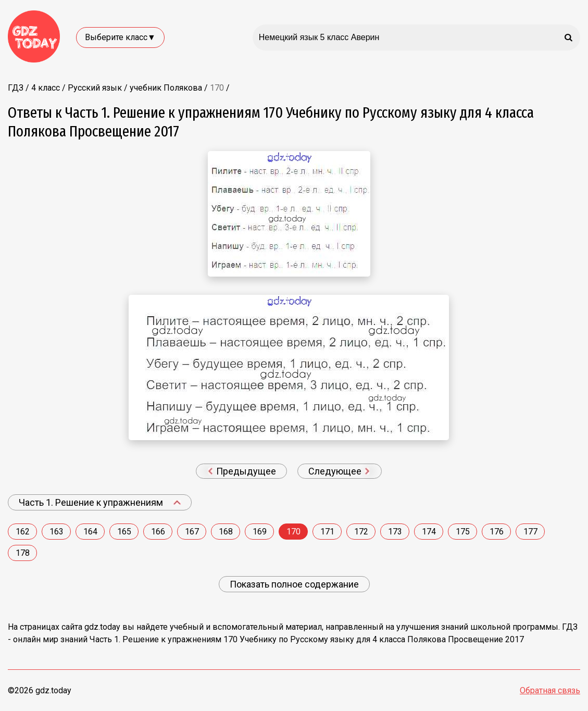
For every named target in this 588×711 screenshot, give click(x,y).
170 (293, 532)
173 (395, 532)
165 (124, 532)
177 (530, 532)
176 (497, 532)
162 (23, 532)
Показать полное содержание (294, 584)
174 (429, 532)
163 (57, 532)
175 (463, 532)
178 (23, 553)
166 (158, 532)
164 (90, 532)
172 (361, 532)
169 (260, 532)
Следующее (339, 471)
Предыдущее (242, 471)
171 (327, 532)
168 (226, 532)
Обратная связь (550, 690)
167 (192, 532)
